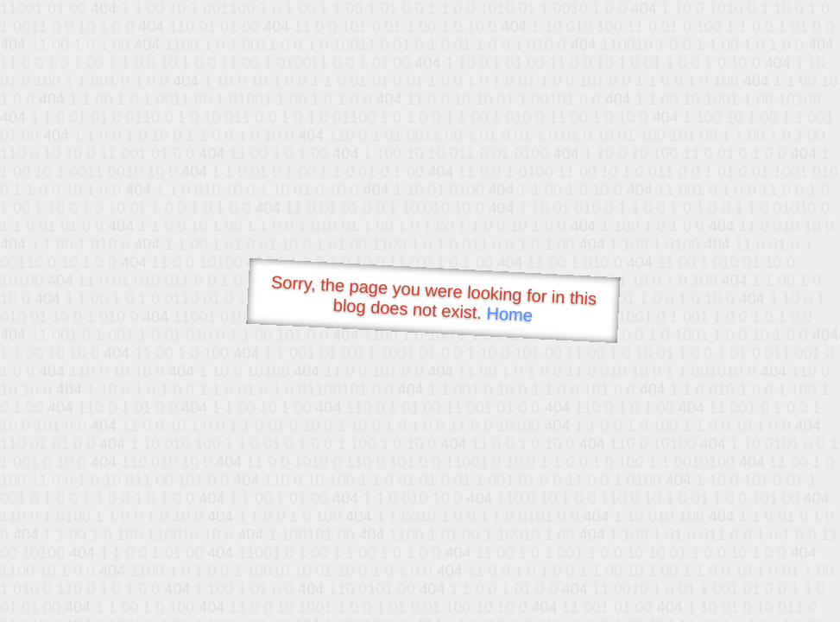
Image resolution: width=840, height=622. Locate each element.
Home (509, 314)
